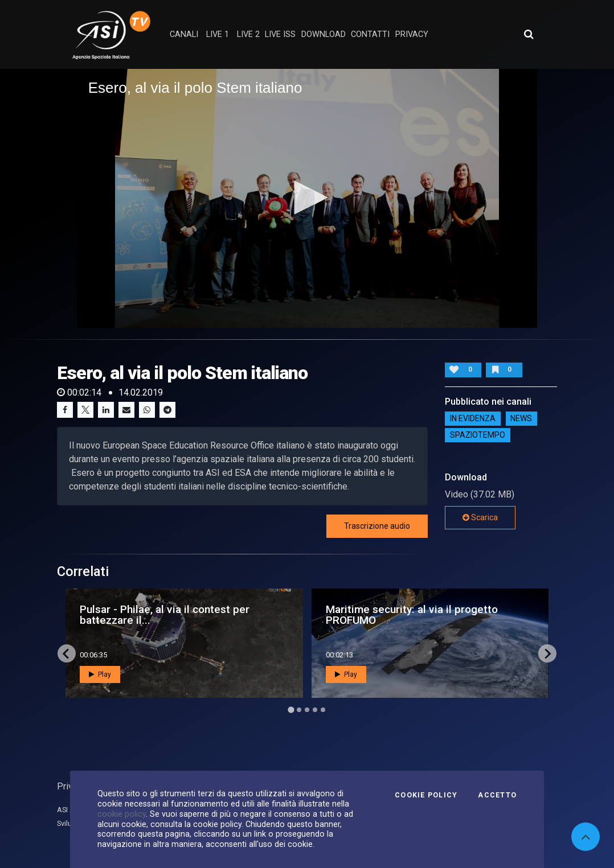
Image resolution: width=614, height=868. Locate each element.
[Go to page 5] (323, 710)
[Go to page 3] (307, 710)
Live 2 (248, 34)
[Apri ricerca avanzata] (529, 34)
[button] (307, 198)
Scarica (480, 517)
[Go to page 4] (315, 710)
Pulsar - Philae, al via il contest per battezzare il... (165, 615)
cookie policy (122, 814)
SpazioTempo (478, 435)
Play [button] (100, 674)
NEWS (521, 418)
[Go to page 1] (291, 710)
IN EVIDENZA (473, 418)
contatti (370, 34)
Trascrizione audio (377, 526)
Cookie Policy (426, 795)
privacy (412, 34)
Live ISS (280, 34)
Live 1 (218, 34)
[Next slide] (547, 653)
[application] (307, 198)
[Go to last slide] (67, 653)
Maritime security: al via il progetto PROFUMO (412, 615)
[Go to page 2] (299, 710)
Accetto (497, 795)
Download (324, 34)
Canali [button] (184, 34)
